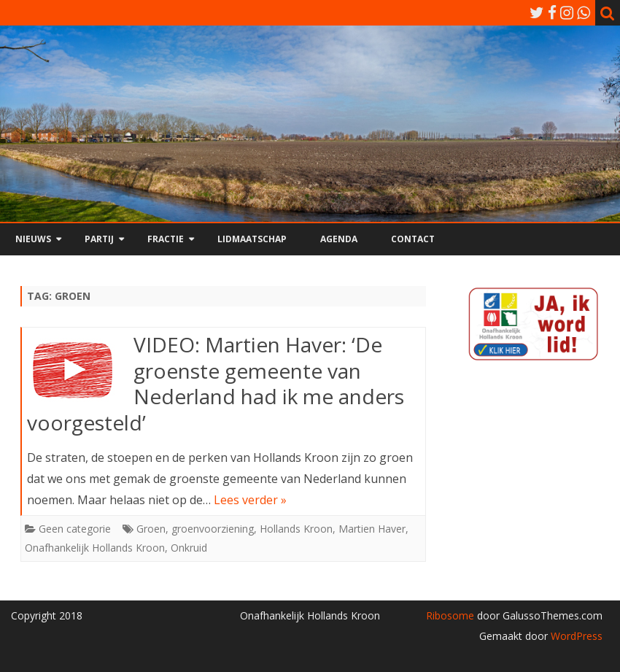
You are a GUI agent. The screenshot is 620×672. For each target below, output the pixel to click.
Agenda (339, 239)
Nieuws (33, 239)
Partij (99, 239)
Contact (413, 239)
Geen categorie (75, 529)
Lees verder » (250, 500)
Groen (151, 529)
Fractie (166, 239)
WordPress (575, 636)
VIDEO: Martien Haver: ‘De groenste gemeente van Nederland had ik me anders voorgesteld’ (216, 383)
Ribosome (450, 615)
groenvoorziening (213, 529)
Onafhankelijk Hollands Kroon (95, 548)
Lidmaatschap (252, 239)
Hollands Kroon (296, 529)
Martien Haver (372, 529)
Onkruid (189, 548)
